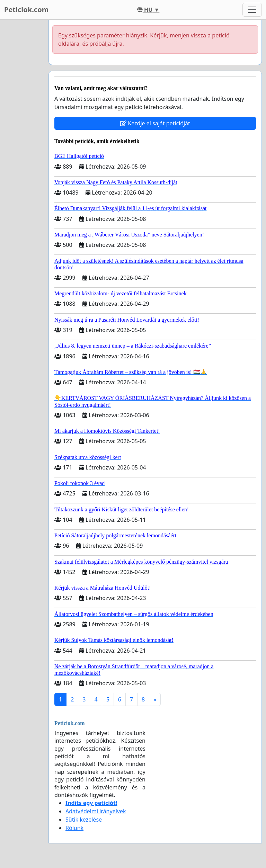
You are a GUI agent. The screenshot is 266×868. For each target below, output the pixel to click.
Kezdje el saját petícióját (155, 123)
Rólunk (74, 828)
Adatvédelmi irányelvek (96, 811)
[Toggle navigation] (252, 10)
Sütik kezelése (84, 820)
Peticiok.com (26, 10)
